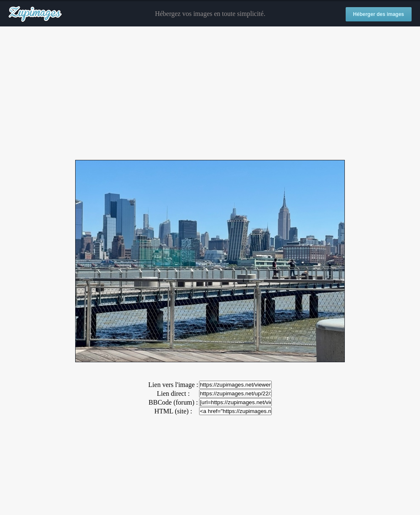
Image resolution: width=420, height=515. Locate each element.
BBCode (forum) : (173, 402)
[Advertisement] (210, 94)
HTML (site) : (173, 411)
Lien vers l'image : (173, 385)
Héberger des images (379, 14)
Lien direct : (173, 393)
